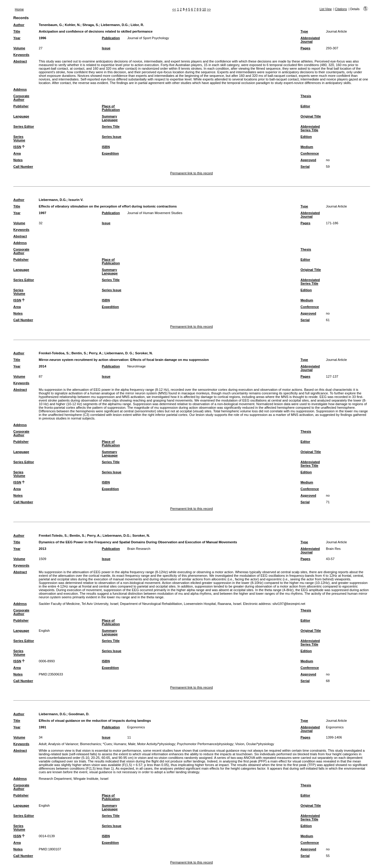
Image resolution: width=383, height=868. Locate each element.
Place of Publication (111, 108)
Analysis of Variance (63, 744)
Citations (341, 9)
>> (209, 9)
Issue (106, 48)
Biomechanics (90, 744)
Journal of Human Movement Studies (155, 213)
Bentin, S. (79, 353)
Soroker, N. (144, 353)
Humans (120, 744)
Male (132, 744)
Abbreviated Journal (310, 40)
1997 (43, 213)
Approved (308, 160)
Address (20, 89)
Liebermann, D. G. (119, 353)
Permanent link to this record (191, 173)
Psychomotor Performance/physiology (205, 744)
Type (304, 31)
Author (19, 25)
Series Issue (111, 137)
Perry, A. (96, 353)
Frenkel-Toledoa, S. (54, 353)
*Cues (107, 744)
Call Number (23, 167)
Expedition (110, 153)
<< (174, 9)
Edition (306, 137)
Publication (111, 38)
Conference (310, 153)
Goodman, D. (79, 714)
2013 (43, 549)
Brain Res (333, 549)
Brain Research (139, 549)
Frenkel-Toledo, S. (53, 536)
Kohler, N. (72, 25)
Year (17, 38)
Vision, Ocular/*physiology (255, 744)
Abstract (20, 61)
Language (21, 116)
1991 (43, 727)
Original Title (311, 116)
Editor (305, 106)
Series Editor (24, 126)
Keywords (21, 55)
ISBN (106, 147)
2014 (43, 366)
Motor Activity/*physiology (156, 744)
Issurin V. (76, 200)
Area (17, 153)
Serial (305, 167)
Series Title (111, 126)
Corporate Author (21, 98)
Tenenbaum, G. (51, 25)
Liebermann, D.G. (115, 25)
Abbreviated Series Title (310, 128)
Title (17, 31)
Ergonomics (136, 727)
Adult (43, 744)
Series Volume (19, 138)
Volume (19, 48)
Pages (305, 48)
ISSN (17, 147)
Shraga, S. (91, 25)
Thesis (306, 96)
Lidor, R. (137, 25)
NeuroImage (136, 366)
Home (19, 9)
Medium (307, 147)
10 (204, 9)
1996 (43, 38)
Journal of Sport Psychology (148, 38)
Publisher (21, 106)
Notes (18, 160)
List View (326, 9)
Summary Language (110, 118)
